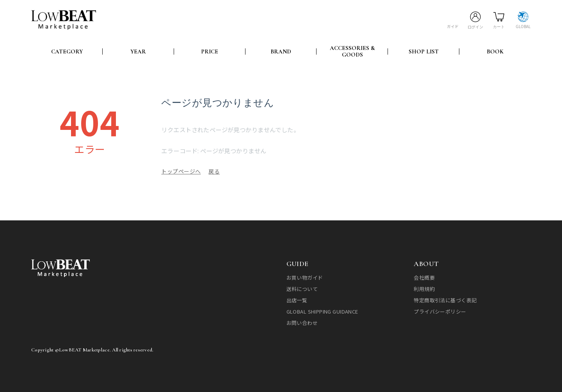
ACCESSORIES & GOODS (352, 51)
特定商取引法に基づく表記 (445, 299)
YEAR (138, 51)
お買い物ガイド (305, 277)
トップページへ (181, 170)
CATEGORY (67, 51)
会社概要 (424, 277)
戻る (214, 170)
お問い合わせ (302, 322)
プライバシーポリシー (440, 311)
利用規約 (424, 288)
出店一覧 (297, 299)
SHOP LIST (424, 51)
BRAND (281, 51)
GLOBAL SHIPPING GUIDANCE (322, 311)
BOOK (495, 51)
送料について (302, 288)
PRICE (210, 51)
